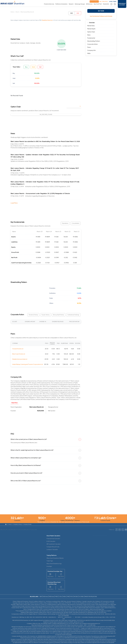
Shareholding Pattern (94, 41)
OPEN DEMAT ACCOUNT (122, 4)
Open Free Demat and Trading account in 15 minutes (101, 16)
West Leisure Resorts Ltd (27, 12)
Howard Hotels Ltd (18, 349)
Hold (33, 67)
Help (100, 1)
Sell (40, 67)
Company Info (92, 50)
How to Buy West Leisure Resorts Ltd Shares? (26, 465)
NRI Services (89, 4)
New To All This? (98, 4)
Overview (92, 23)
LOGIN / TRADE (113, 1)
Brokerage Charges (80, 4)
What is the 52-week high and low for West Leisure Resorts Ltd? (32, 450)
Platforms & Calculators (61, 4)
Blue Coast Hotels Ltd (19, 354)
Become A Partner (94, 1)
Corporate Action (92, 44)
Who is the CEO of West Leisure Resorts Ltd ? (26, 481)
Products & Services (49, 4)
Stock (17, 12)
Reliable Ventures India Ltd (20, 359)
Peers (89, 47)
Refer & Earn (105, 1)
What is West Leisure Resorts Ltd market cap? (26, 458)
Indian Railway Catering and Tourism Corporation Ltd (28, 364)
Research (71, 4)
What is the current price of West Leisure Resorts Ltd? (29, 439)
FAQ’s (89, 53)
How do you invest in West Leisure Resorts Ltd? (26, 473)
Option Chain (91, 32)
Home (12, 12)
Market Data (91, 26)
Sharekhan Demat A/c (47, 20)
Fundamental (91, 38)
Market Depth (91, 29)
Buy (26, 67)
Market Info (106, 4)
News (89, 35)
